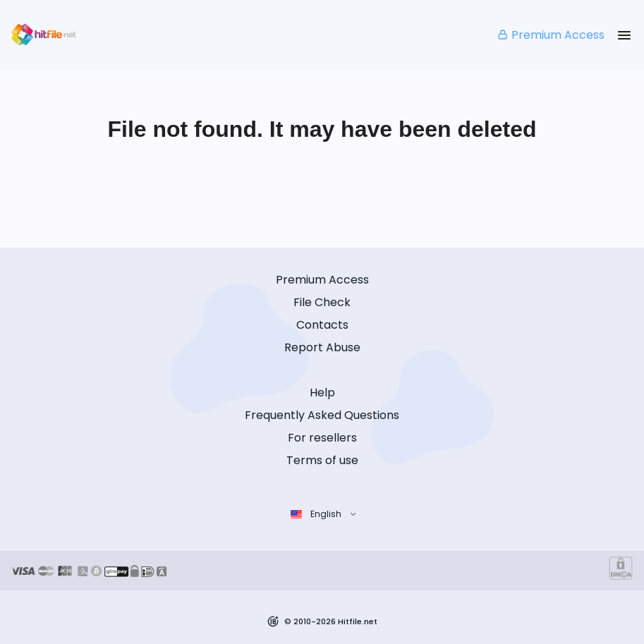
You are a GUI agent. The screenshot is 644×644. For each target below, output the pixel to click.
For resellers (322, 438)
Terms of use (322, 460)
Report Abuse (322, 347)
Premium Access (551, 35)
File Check (322, 302)
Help (322, 393)
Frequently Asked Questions (322, 415)
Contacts (322, 325)
